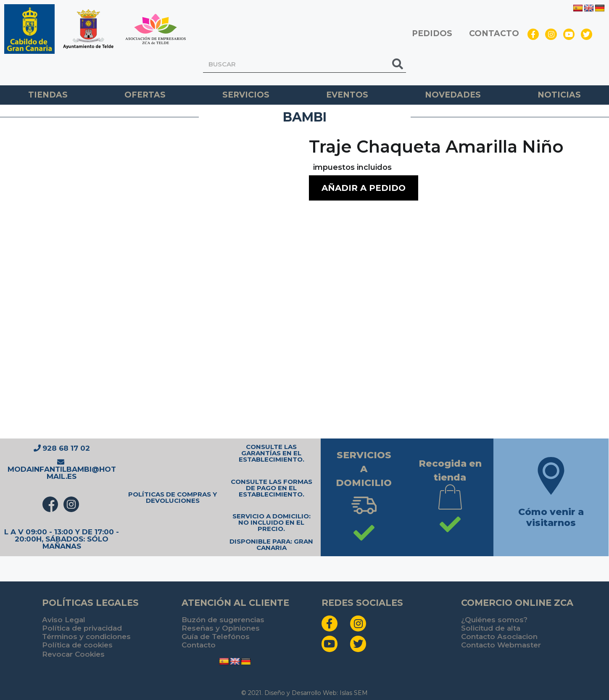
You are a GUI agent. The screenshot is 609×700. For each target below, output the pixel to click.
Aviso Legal (64, 620)
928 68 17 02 (62, 448)
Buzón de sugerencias (223, 620)
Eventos (347, 95)
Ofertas (145, 95)
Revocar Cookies (73, 654)
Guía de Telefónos (216, 637)
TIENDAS (48, 95)
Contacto (199, 645)
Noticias (559, 95)
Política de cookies (77, 645)
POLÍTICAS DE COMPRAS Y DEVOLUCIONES (173, 497)
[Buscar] (398, 64)
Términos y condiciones (86, 637)
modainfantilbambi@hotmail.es (62, 469)
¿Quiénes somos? (494, 620)
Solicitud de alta (491, 628)
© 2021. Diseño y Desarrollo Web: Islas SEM (304, 693)
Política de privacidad (82, 628)
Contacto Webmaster (501, 645)
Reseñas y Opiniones (221, 628)
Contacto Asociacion (499, 637)
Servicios (246, 95)
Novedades (453, 95)
